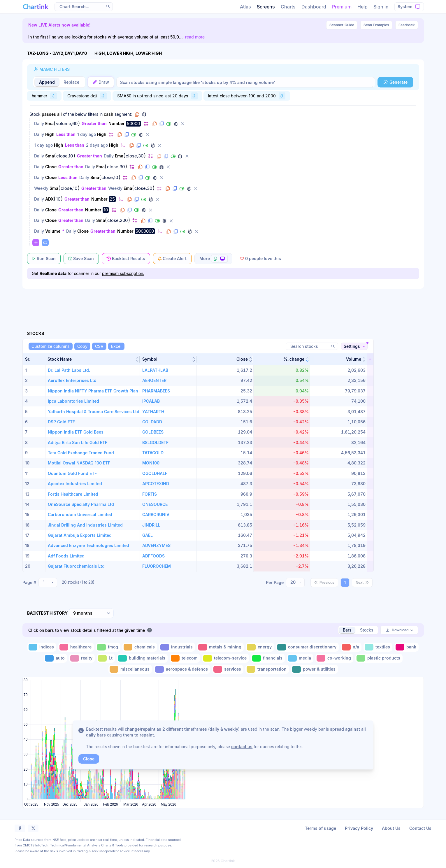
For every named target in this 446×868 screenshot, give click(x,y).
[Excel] (116, 346)
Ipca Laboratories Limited (73, 401)
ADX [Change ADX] (49, 199)
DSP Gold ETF (61, 422)
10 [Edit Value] (58, 199)
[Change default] (146, 123)
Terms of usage (321, 828)
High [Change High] (50, 134)
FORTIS (150, 494)
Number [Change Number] (117, 123)
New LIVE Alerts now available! (59, 25)
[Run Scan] (44, 259)
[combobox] (48, 583)
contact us (242, 747)
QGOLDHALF (155, 473)
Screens (266, 7)
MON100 (151, 463)
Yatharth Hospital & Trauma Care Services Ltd (94, 412)
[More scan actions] (213, 259)
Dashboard (314, 7)
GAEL (148, 535)
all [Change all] (59, 114)
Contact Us (420, 828)
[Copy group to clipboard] (137, 114)
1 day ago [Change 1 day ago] (87, 134)
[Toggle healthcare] (76, 647)
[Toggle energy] (260, 647)
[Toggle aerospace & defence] (182, 669)
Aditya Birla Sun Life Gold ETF (78, 442)
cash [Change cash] (109, 114)
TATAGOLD (153, 453)
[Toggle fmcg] (108, 647)
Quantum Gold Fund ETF (72, 473)
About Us (391, 828)
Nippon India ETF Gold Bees (76, 432)
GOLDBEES (153, 432)
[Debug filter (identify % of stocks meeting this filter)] (176, 124)
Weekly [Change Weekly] (41, 188)
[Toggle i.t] (106, 658)
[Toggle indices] (42, 647)
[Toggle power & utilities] (314, 669)
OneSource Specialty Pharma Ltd (81, 504)
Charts (288, 7)
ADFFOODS (153, 556)
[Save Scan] (81, 259)
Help (362, 7)
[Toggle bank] (407, 647)
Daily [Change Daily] (39, 123)
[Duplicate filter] (162, 124)
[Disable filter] (169, 124)
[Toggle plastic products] (379, 658)
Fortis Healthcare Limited (73, 494)
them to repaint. (139, 735)
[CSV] (99, 346)
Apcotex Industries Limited (75, 484)
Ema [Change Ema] (49, 123)
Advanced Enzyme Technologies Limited (88, 545)
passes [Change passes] (49, 114)
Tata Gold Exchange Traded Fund (81, 453)
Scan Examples (376, 25)
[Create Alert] (172, 259)
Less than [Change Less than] (66, 134)
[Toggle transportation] (267, 669)
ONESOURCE (155, 504)
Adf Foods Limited (66, 556)
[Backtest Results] (126, 259)
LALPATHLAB (155, 370)
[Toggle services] (228, 669)
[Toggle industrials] (177, 647)
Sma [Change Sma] (50, 156)
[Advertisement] (223, 303)
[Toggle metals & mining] (220, 647)
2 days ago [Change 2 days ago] (97, 145)
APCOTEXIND (156, 484)
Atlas (245, 7)
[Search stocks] (312, 346)
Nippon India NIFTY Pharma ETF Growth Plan (93, 391)
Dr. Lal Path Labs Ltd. (69, 370)
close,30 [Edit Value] (135, 156)
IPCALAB (151, 401)
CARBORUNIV (156, 514)
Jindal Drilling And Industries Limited (85, 525)
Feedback (407, 25)
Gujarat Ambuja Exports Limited (80, 535)
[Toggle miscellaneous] (130, 669)
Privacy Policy (359, 828)
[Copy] (82, 346)
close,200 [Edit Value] (117, 220)
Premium (342, 7)
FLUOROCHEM (157, 566)
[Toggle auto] (55, 658)
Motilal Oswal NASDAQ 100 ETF (79, 463)
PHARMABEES (156, 391)
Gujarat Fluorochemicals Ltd (76, 566)
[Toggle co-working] (334, 658)
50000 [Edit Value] (133, 123)
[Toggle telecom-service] (225, 658)
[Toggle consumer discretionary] (307, 647)
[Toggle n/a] (351, 647)
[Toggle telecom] (185, 658)
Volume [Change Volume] (53, 231)
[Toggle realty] (82, 658)
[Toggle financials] (268, 658)
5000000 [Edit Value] (145, 231)
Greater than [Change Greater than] (94, 123)
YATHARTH (153, 412)
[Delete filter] (183, 124)
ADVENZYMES (156, 545)
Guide (342, 25)
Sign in (381, 7)
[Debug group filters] (144, 114)
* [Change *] (63, 231)
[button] (92, 359)
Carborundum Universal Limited (80, 514)
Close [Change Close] (51, 167)
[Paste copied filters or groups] (45, 243)
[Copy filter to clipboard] (155, 124)
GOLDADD (152, 422)
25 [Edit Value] (112, 199)
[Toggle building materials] (142, 658)
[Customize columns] (51, 346)
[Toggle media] (300, 658)
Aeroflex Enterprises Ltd (72, 380)
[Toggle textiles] (378, 647)
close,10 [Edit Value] (65, 156)
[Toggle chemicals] (140, 647)
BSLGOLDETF (155, 442)
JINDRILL (151, 525)
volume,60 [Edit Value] (67, 124)
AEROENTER (154, 380)
